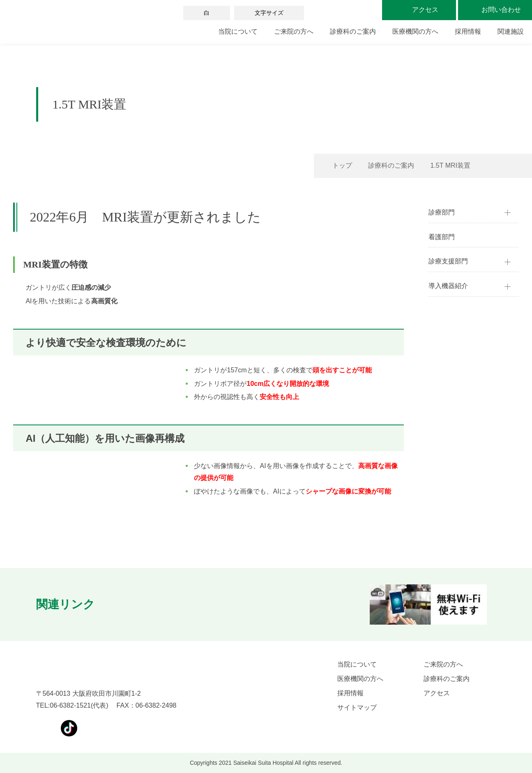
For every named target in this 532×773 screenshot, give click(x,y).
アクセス (437, 693)
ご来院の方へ (294, 31)
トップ (342, 165)
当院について (238, 31)
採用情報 (468, 31)
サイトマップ (357, 707)
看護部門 (442, 237)
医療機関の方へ (415, 31)
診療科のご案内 (353, 31)
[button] (119, 605)
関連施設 (511, 31)
